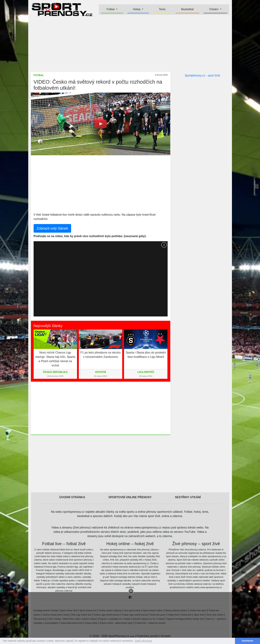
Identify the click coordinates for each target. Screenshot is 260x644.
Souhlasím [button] (247, 641)
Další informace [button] (144, 641)
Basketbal (187, 9)
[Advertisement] (130, 44)
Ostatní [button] (214, 9)
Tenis (162, 9)
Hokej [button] (137, 9)
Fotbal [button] (111, 9)
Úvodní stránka (72, 497)
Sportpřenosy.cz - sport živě (202, 75)
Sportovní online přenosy (130, 497)
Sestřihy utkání (188, 497)
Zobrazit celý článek (52, 228)
